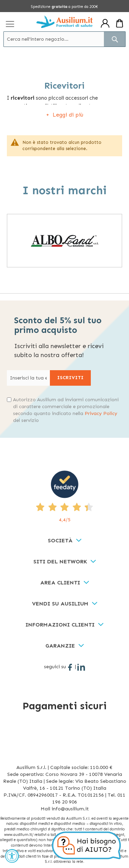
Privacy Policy (101, 413)
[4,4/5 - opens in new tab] (64, 497)
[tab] (64, 541)
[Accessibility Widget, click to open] (12, 856)
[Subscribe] (70, 378)
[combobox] (64, 39)
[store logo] (64, 22)
